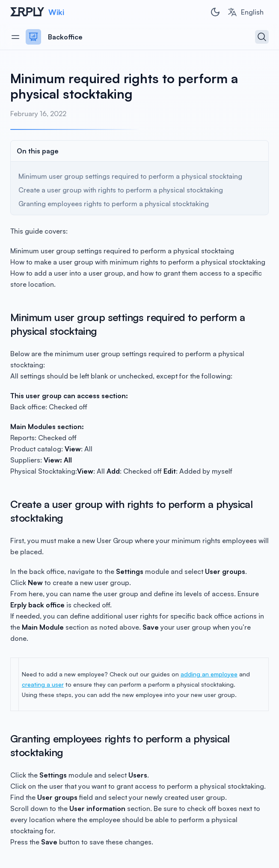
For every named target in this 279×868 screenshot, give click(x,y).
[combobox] (245, 12)
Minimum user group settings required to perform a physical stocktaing (130, 176)
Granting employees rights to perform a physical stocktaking (114, 204)
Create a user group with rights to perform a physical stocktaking (121, 190)
